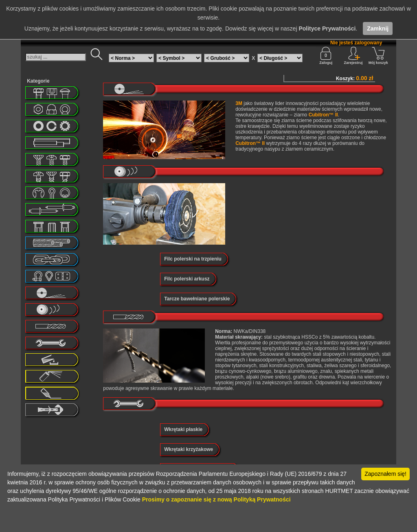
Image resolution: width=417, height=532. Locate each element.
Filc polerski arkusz (187, 279)
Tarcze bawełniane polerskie (197, 299)
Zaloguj (326, 56)
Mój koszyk (378, 56)
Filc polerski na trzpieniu (193, 259)
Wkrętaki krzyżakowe (189, 449)
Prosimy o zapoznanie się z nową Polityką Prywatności (216, 499)
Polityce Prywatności (327, 28)
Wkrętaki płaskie (183, 429)
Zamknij (378, 28)
